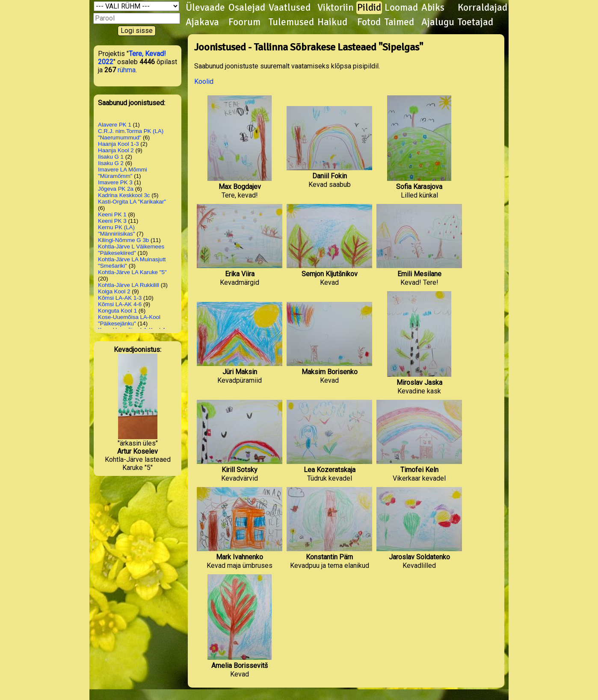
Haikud (332, 22)
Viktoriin (336, 8)
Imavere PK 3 (115, 182)
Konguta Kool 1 (117, 311)
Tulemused (291, 22)
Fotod (369, 22)
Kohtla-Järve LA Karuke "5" (132, 272)
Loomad (401, 8)
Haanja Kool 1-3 (118, 144)
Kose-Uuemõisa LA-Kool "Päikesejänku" (129, 320)
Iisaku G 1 (111, 157)
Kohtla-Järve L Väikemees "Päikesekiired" (131, 250)
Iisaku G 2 (111, 163)
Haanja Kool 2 (116, 150)
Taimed (399, 22)
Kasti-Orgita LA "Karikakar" (132, 202)
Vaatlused (290, 8)
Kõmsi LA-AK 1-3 (120, 298)
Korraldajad (483, 8)
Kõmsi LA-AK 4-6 (120, 304)
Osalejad (247, 8)
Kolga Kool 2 (114, 291)
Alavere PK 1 (115, 125)
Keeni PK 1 (112, 214)
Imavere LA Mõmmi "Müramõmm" (123, 173)
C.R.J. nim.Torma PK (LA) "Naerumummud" (131, 134)
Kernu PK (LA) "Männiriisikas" (117, 230)
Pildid (369, 8)
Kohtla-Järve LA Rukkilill (129, 285)
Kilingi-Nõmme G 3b (123, 240)
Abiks (433, 8)
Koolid (204, 81)
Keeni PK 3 (112, 221)
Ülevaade (205, 8)
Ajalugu (438, 22)
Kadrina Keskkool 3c (124, 195)
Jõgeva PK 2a (116, 189)
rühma (127, 70)
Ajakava (202, 22)
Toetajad (475, 22)
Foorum (244, 22)
